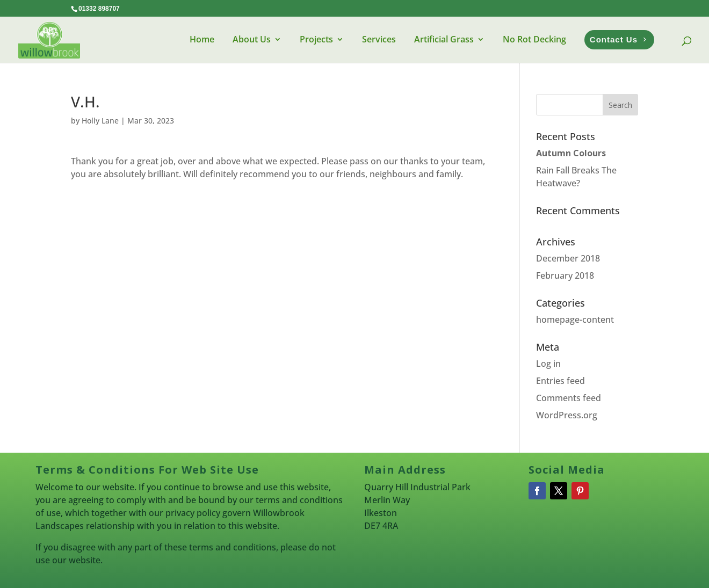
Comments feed (569, 398)
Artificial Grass (444, 39)
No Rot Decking (534, 39)
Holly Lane (100, 121)
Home (202, 39)
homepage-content (575, 320)
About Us (252, 39)
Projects (316, 39)
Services (379, 39)
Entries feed (560, 381)
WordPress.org (567, 415)
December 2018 (568, 258)
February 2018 (565, 275)
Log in (548, 364)
